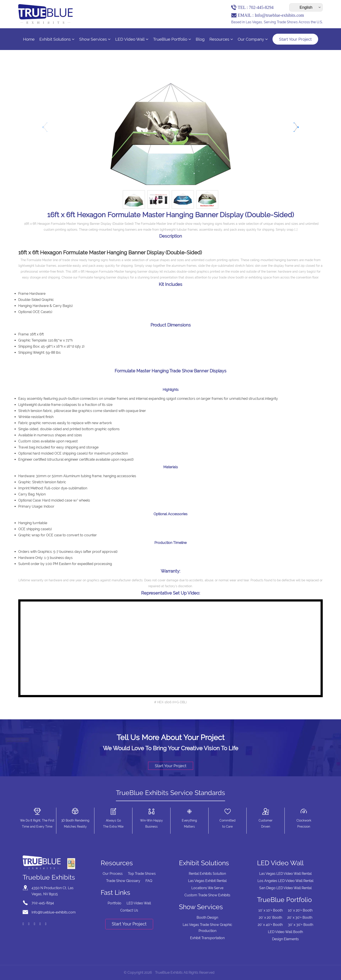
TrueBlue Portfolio (172, 39)
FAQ (149, 881)
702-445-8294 (261, 7)
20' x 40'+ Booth (270, 925)
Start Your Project (295, 39)
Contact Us (129, 910)
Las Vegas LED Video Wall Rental (285, 874)
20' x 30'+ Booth (300, 917)
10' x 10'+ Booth (271, 910)
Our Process (113, 874)
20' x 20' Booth (270, 917)
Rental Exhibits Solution (207, 874)
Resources (221, 39)
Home (29, 39)
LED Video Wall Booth (285, 932)
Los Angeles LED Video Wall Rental (285, 881)
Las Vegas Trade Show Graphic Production (207, 928)
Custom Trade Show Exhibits (207, 895)
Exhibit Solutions (57, 39)
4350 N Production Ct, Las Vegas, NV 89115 (53, 891)
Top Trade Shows (142, 874)
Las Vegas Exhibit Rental (207, 881)
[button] (296, 127)
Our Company (253, 39)
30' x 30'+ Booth (301, 925)
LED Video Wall (132, 39)
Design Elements (285, 939)
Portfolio (115, 903)
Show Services (95, 39)
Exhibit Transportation (207, 938)
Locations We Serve (207, 888)
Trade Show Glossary (123, 881)
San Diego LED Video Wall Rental (285, 888)
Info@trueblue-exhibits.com (279, 15)
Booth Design (207, 917)
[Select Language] (306, 7)
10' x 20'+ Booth (300, 910)
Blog (200, 39)
